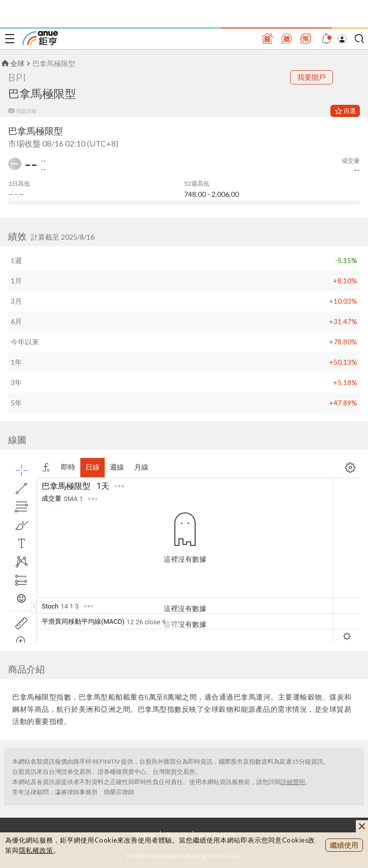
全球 (12, 63)
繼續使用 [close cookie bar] (344, 845)
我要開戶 (312, 77)
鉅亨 (40, 38)
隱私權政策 (36, 850)
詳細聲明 (293, 782)
